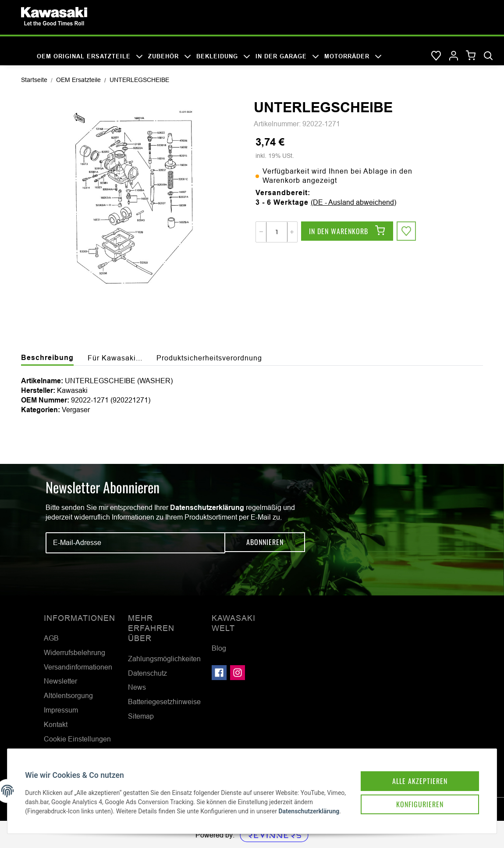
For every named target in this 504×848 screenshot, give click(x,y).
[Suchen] (488, 56)
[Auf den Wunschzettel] (407, 232)
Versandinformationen (78, 667)
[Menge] (277, 232)
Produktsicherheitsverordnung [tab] (209, 358)
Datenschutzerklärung (207, 508)
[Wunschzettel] (436, 56)
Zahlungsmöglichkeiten (164, 659)
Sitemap (141, 716)
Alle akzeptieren (411, 767)
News (137, 687)
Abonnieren (265, 542)
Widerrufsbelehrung (75, 652)
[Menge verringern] (261, 232)
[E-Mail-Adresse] (135, 543)
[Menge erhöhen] (292, 232)
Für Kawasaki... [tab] (115, 358)
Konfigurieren (411, 791)
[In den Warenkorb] (347, 232)
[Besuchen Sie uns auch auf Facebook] (219, 673)
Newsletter (60, 681)
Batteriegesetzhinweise (164, 702)
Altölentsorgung (68, 695)
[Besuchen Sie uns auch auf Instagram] (238, 673)
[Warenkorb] (471, 56)
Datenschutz (147, 673)
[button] (454, 56)
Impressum (61, 710)
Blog (219, 648)
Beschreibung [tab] (47, 358)
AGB (51, 638)
